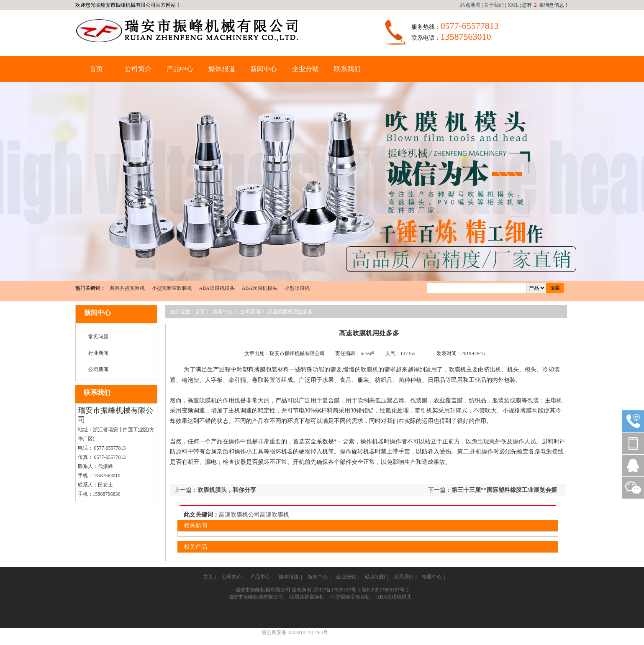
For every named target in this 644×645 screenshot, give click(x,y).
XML (513, 5)
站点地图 (470, 5)
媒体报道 (222, 69)
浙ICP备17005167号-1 (337, 590)
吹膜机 (369, 370)
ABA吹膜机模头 (217, 288)
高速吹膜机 (275, 515)
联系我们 (347, 69)
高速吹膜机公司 (239, 515)
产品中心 (180, 69)
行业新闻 (98, 353)
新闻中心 (264, 69)
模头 (531, 370)
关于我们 (494, 5)
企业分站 (305, 69)
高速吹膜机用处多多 (290, 312)
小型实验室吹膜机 (172, 288)
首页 (96, 69)
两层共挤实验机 (127, 288)
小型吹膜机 (297, 288)
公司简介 (138, 69)
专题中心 (432, 577)
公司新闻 (98, 369)
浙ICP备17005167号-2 (385, 590)
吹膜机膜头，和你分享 (227, 490)
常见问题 (98, 337)
